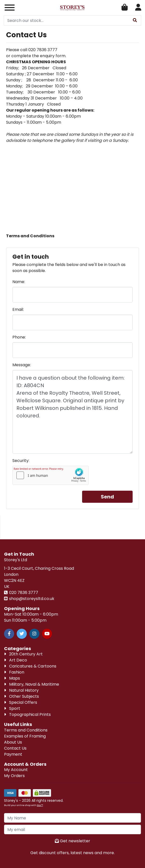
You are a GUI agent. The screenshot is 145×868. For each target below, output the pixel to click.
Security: (21, 461)
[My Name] (72, 818)
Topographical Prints (27, 714)
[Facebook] (9, 634)
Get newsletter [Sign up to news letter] (72, 841)
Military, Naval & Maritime (32, 684)
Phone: (19, 337)
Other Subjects (21, 696)
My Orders (14, 776)
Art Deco (16, 660)
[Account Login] (138, 8)
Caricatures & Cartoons (30, 666)
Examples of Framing (25, 736)
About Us (13, 742)
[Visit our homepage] (72, 8)
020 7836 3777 (23, 593)
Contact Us (15, 748)
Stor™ (40, 805)
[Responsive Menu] (10, 8)
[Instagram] (34, 634)
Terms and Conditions (26, 730)
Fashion (14, 672)
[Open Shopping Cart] (125, 8)
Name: (19, 282)
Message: (22, 365)
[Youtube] (47, 634)
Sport (12, 708)
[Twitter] (22, 634)
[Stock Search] (135, 20)
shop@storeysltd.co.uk (31, 599)
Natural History (21, 690)
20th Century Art (23, 654)
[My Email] (72, 829)
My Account (16, 770)
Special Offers (21, 702)
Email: (18, 309)
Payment (13, 754)
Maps (12, 678)
